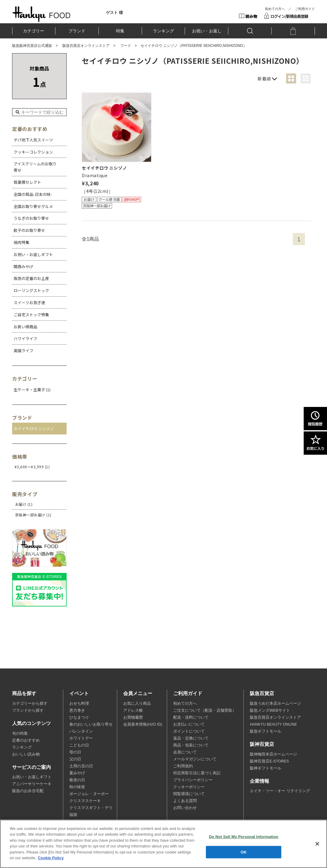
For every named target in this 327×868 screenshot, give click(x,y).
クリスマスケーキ (85, 801)
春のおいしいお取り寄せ (91, 724)
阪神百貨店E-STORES (269, 761)
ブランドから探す (28, 710)
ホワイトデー (81, 738)
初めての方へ (275, 9)
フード (126, 46)
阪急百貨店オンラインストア (86, 46)
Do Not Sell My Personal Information (244, 837)
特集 (120, 31)
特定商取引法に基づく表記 (197, 773)
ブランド (77, 31)
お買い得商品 (25, 327)
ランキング (163, 31)
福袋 (73, 815)
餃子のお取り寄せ (29, 230)
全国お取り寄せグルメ (33, 206)
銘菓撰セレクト (27, 182)
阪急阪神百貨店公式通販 (32, 46)
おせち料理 (79, 704)
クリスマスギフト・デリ (91, 808)
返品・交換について (191, 738)
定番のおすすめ (26, 740)
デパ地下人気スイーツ (33, 140)
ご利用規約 (183, 766)
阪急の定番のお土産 (31, 278)
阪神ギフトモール (266, 768)
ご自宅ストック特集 (31, 315)
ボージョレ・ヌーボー (89, 794)
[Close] (317, 844)
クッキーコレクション (33, 152)
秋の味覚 (77, 787)
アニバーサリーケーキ (32, 784)
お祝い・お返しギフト (33, 254)
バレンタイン (81, 731)
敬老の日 (77, 780)
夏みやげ (77, 773)
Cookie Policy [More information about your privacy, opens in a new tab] (51, 858)
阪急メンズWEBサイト (270, 710)
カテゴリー (34, 31)
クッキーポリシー (189, 787)
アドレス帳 (133, 710)
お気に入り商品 (137, 704)
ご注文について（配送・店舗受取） (205, 710)
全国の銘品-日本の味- (33, 194)
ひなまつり (79, 717)
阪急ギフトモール (266, 731)
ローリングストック (31, 290)
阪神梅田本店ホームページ (273, 754)
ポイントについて (189, 731)
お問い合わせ (185, 808)
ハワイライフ (25, 338)
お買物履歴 (133, 717)
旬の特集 (20, 733)
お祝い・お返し (207, 31)
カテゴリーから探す (30, 704)
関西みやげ (23, 267)
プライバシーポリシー (193, 780)
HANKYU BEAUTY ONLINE (273, 724)
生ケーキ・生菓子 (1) (32, 390)
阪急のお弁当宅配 (28, 791)
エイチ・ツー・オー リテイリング (280, 791)
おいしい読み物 (26, 754)
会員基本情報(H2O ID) (143, 724)
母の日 (75, 752)
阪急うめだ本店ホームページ (275, 704)
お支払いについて (189, 724)
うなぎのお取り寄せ (31, 218)
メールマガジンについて (195, 759)
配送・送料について (191, 717)
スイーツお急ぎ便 (29, 302)
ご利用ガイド (305, 9)
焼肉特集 (21, 242)
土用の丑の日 (81, 766)
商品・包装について (191, 745)
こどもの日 (79, 745)
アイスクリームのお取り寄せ (35, 167)
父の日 (75, 759)
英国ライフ (23, 351)
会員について (185, 752)
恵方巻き (77, 710)
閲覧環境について (189, 794)
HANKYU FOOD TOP (41, 14)
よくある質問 (185, 801)
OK (244, 852)
